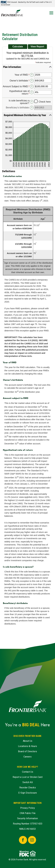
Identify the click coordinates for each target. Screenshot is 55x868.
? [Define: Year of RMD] (32, 75)
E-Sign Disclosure (28, 793)
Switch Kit (28, 782)
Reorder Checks (28, 788)
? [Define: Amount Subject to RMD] (32, 87)
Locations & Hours (27, 746)
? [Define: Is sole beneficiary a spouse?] (32, 102)
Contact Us (28, 772)
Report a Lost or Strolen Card (27, 777)
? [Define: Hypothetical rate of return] (32, 92)
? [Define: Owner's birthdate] (32, 81)
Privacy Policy (28, 808)
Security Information (27, 818)
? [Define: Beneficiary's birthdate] (32, 108)
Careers (27, 757)
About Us (28, 741)
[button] (27, 67)
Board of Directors (27, 751)
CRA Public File (28, 813)
